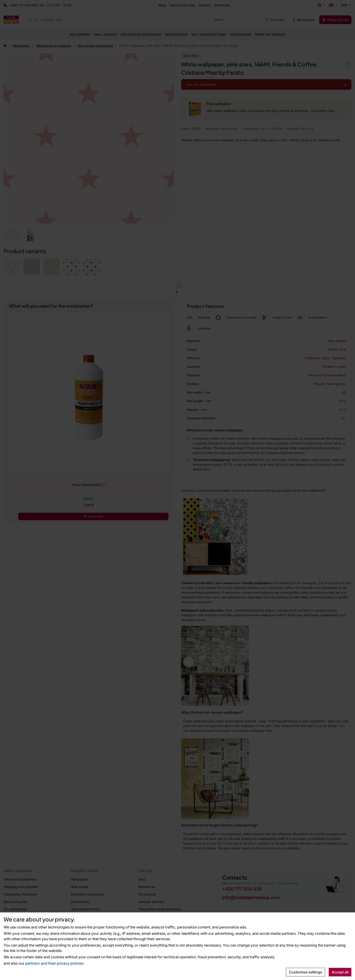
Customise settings (306, 972)
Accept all (340, 972)
